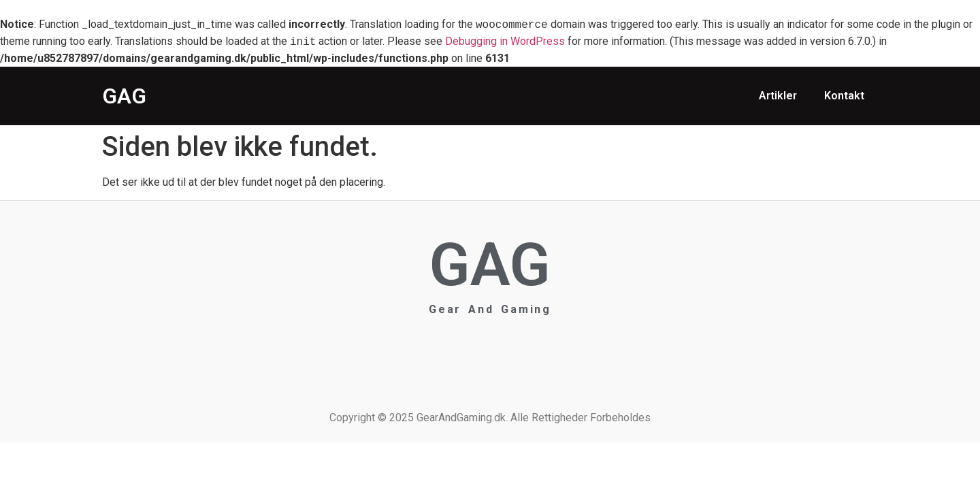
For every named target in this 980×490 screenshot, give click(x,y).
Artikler (778, 96)
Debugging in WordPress (505, 42)
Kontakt (844, 96)
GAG (124, 96)
